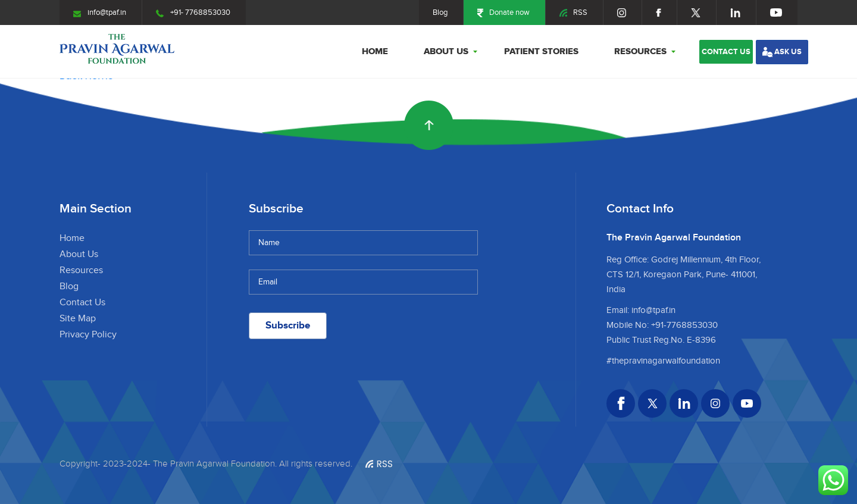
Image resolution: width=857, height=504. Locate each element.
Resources (640, 51)
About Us (446, 51)
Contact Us (82, 303)
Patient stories (541, 51)
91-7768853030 (686, 325)
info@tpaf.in (100, 12)
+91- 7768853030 (193, 12)
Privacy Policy (88, 335)
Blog (440, 12)
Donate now (503, 12)
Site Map (78, 319)
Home (375, 51)
